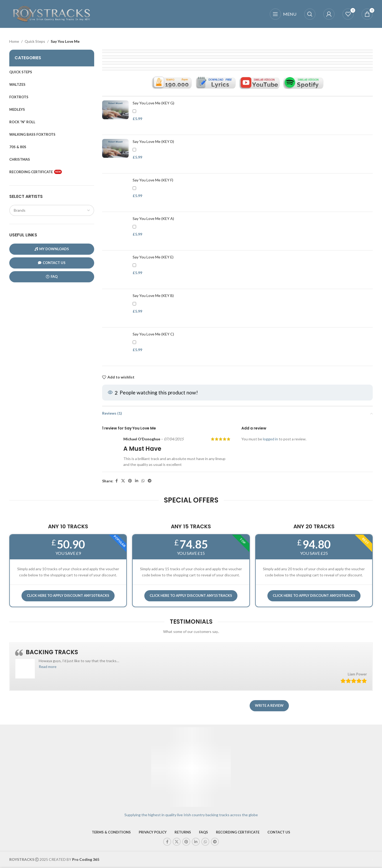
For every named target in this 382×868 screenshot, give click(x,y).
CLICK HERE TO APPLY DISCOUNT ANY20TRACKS (314, 595)
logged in (270, 439)
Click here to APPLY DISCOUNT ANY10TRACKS (68, 595)
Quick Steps (35, 41)
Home (14, 41)
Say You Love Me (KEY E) (153, 257)
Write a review (269, 705)
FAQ (52, 277)
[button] (48, 667)
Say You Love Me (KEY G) (153, 103)
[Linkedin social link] (137, 481)
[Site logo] (52, 13)
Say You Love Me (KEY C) (153, 334)
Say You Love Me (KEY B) (153, 295)
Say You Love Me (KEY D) (153, 141)
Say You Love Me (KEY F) (153, 180)
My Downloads (52, 249)
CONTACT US (52, 263)
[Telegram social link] (150, 481)
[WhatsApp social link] (143, 481)
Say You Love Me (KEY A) (153, 218)
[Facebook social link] (116, 481)
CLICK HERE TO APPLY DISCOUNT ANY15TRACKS (191, 595)
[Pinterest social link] (130, 481)
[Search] (310, 14)
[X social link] (123, 481)
